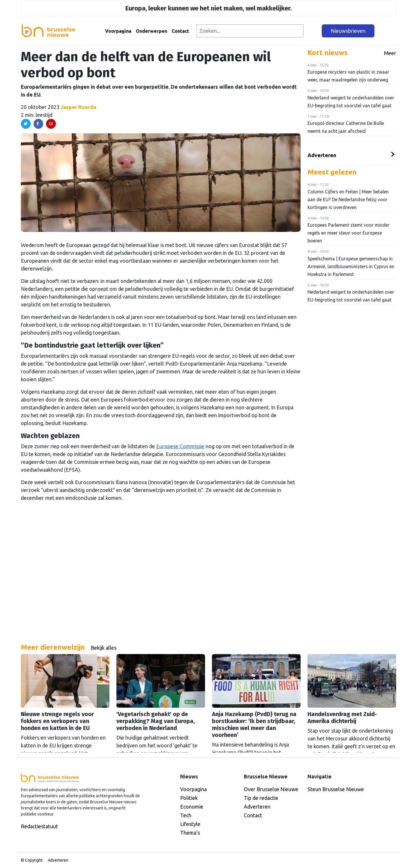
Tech (186, 815)
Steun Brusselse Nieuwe (336, 789)
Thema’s (190, 833)
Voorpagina (118, 31)
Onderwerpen (151, 31)
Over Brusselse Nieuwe (271, 789)
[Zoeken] (313, 31)
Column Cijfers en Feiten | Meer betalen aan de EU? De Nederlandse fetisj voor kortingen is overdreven (348, 199)
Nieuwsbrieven (348, 31)
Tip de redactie (261, 798)
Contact (180, 31)
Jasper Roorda (78, 107)
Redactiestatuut (39, 826)
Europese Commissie (180, 446)
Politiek (189, 798)
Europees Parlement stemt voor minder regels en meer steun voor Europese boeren (349, 233)
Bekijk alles (104, 648)
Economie (192, 807)
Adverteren (322, 155)
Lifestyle (190, 824)
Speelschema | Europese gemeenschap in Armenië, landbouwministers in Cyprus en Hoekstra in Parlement (351, 266)
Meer (390, 53)
